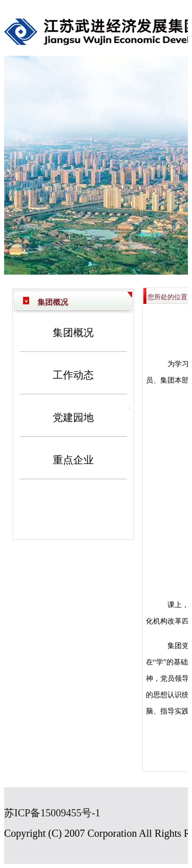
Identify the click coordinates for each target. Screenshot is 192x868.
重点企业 (73, 460)
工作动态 (73, 375)
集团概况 (73, 332)
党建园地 (73, 417)
